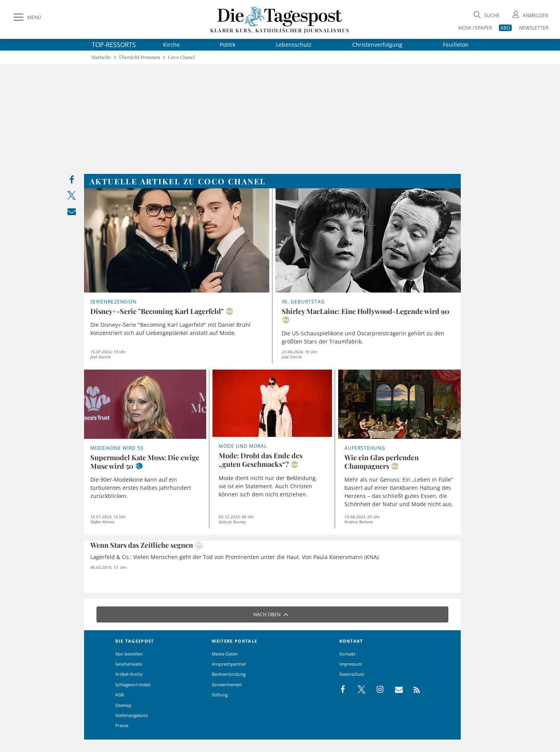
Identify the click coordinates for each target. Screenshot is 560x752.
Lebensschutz (294, 45)
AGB (119, 695)
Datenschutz (352, 674)
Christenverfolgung (377, 45)
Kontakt (347, 654)
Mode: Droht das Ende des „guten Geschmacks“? (261, 460)
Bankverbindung (229, 674)
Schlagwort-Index (133, 685)
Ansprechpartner (229, 664)
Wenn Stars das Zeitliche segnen (142, 545)
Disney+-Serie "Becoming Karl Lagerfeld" (157, 311)
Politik (228, 45)
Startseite (101, 57)
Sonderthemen (227, 685)
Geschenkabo (129, 664)
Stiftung (220, 695)
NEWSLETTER (534, 28)
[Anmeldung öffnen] (530, 15)
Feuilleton (456, 45)
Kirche (171, 45)
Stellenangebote (132, 715)
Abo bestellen (129, 654)
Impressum (351, 664)
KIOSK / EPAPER (475, 28)
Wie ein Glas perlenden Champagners (382, 462)
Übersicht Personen (140, 57)
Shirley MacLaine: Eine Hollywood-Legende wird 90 (366, 311)
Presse (122, 725)
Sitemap (123, 705)
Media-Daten (225, 654)
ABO (505, 28)
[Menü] (26, 18)
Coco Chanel (181, 57)
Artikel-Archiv (129, 674)
